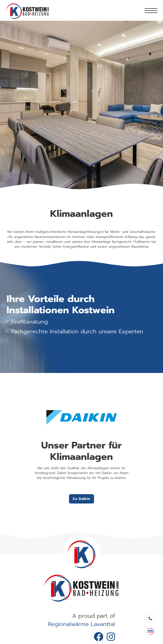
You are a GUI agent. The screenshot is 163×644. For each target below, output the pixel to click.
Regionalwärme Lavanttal (81, 624)
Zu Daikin (81, 499)
